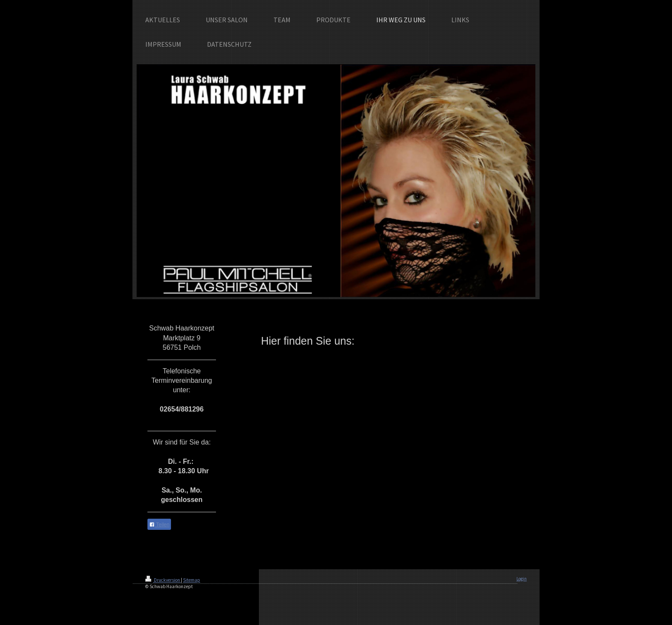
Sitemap (192, 580)
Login (522, 579)
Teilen (159, 525)
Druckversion (163, 580)
